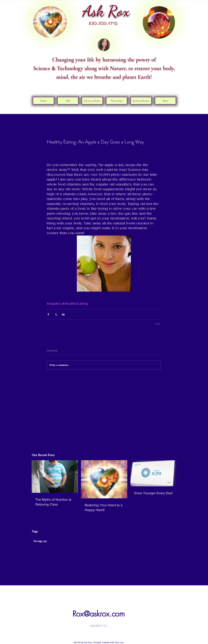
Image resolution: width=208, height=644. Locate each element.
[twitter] (99, 633)
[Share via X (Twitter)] (56, 314)
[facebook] (94, 633)
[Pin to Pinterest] (167, 91)
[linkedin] (103, 633)
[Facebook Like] (170, 83)
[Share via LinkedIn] (63, 314)
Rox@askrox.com (99, 614)
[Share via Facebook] (48, 314)
